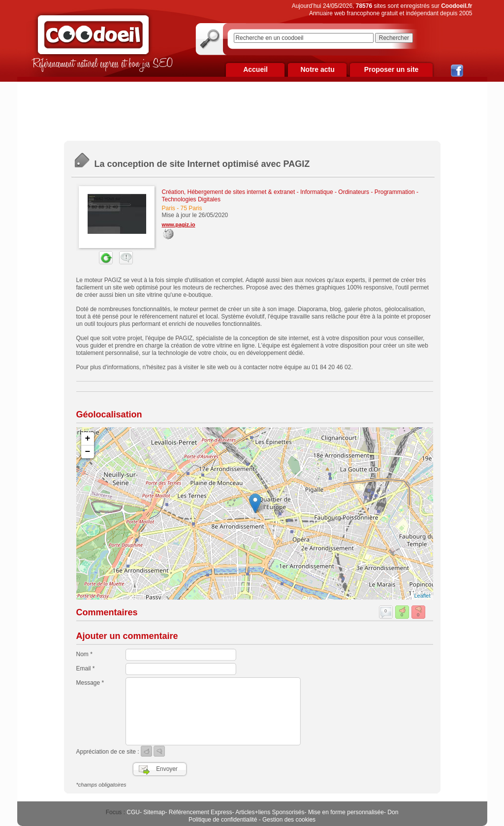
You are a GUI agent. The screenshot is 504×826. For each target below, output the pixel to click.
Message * (90, 683)
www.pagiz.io (179, 224)
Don (393, 812)
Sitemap (154, 812)
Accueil (255, 69)
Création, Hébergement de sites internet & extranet (229, 192)
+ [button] (88, 439)
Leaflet (422, 596)
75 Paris (191, 208)
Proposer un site (391, 69)
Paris (169, 208)
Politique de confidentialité (223, 820)
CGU (133, 812)
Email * (86, 668)
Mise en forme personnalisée (346, 812)
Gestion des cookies (289, 820)
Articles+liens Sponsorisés (270, 812)
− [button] (88, 452)
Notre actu (317, 69)
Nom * (84, 654)
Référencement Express (201, 812)
